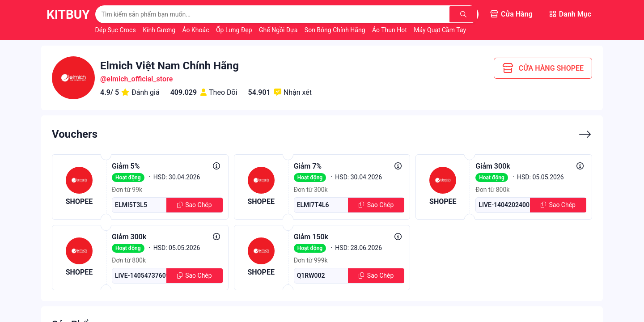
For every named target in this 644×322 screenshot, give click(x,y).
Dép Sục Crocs (117, 30)
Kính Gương (160, 30)
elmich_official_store (140, 79)
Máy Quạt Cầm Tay (440, 30)
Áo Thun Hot (390, 30)
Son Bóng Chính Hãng (336, 30)
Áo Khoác (197, 30)
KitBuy (68, 15)
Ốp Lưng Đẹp (235, 30)
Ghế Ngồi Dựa (279, 30)
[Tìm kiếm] (464, 14)
